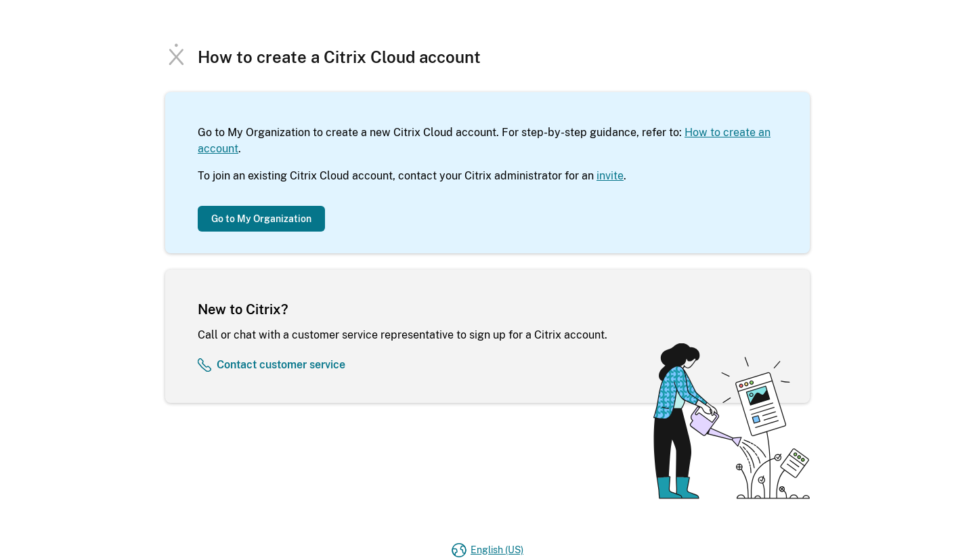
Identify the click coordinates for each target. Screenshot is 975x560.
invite (610, 176)
